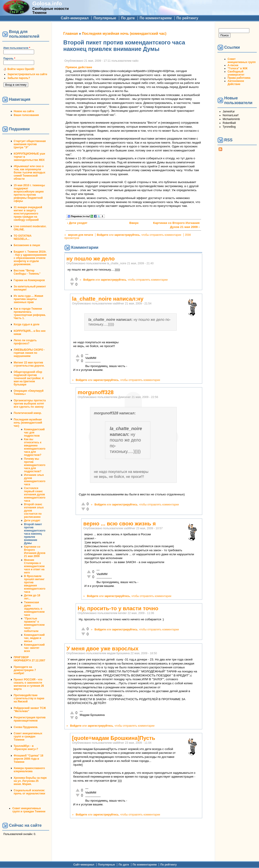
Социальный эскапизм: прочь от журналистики (29, 792)
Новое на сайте (24, 111)
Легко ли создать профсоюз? (25, 342)
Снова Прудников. (26, 727)
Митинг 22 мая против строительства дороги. (29, 364)
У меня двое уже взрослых (102, 648)
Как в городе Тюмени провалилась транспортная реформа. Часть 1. (30, 313)
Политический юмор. (28, 413)
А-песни (233, 65)
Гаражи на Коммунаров (29, 280)
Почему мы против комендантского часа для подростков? (35, 465)
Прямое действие (79, 67)
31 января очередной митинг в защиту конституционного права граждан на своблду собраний (28, 214)
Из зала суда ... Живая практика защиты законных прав (28, 299)
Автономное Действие (236, 83)
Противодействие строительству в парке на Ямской (29, 698)
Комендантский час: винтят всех (34, 648)
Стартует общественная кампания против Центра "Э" (30, 144)
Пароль (9, 59)
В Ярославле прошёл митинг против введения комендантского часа (35, 584)
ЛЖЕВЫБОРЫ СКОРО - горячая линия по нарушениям (29, 353)
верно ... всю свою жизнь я (120, 524)
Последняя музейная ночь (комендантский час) (28, 423)
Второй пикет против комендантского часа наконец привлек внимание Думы (35, 534)
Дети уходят (32, 520)
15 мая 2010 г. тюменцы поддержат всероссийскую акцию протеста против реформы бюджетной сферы (29, 193)
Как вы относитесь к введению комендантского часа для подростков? (35, 447)
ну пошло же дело (91, 259)
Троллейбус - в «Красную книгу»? (26, 748)
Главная (71, 34)
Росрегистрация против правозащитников (30, 719)
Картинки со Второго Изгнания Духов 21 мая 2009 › (176, 225)
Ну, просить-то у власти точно (118, 608)
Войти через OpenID (21, 69)
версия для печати (81, 235)
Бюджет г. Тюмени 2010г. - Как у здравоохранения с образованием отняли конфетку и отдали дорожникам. (30, 258)
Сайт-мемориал (75, 18)
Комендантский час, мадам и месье (34, 638)
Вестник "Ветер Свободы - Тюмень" (27, 272)
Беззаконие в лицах (27, 245)
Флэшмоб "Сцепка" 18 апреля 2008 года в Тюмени (29, 759)
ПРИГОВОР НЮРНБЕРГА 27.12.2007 (29, 659)
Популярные (105, 18)
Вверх (132, 223)
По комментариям (156, 18)
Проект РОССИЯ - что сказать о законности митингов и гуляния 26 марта (29, 684)
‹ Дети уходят (77, 223)
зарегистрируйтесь (127, 235)
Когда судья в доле (27, 324)
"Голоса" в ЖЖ (237, 68)
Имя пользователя (17, 48)
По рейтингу (187, 18)
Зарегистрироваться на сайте (27, 74)
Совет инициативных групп (242, 61)
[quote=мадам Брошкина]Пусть (114, 738)
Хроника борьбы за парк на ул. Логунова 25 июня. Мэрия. (30, 781)
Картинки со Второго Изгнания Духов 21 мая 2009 (35, 551)
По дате (128, 18)
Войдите (102, 235)
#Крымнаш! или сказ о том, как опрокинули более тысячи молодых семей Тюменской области (30, 173)
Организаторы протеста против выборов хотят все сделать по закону (30, 404)
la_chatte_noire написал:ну (108, 299)
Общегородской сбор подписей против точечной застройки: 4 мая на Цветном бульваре (29, 378)
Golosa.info (47, 3)
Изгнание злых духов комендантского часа (35, 480)
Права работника (239, 78)
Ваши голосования (26, 115)
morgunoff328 (96, 392)
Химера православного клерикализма (29, 770)
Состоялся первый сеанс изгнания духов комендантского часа (35, 494)
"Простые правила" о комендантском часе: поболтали (34, 625)
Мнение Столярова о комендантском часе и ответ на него (34, 566)
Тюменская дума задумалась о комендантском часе (34, 609)
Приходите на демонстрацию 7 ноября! (25, 670)
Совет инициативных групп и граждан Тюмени (28, 737)
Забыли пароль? (19, 78)
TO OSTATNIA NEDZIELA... (23, 237)
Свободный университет (236, 73)
